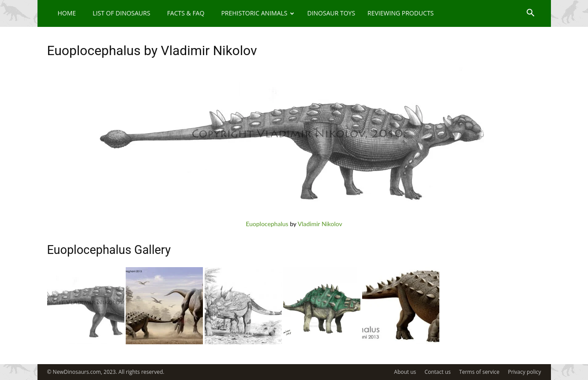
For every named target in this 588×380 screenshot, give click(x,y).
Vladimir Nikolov (320, 224)
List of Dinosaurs (122, 13)
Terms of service (479, 372)
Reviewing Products (401, 13)
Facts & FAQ (186, 13)
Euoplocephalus (267, 224)
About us (405, 372)
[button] (531, 14)
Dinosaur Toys (331, 13)
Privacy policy (524, 372)
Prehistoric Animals (258, 13)
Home (67, 13)
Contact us (437, 372)
